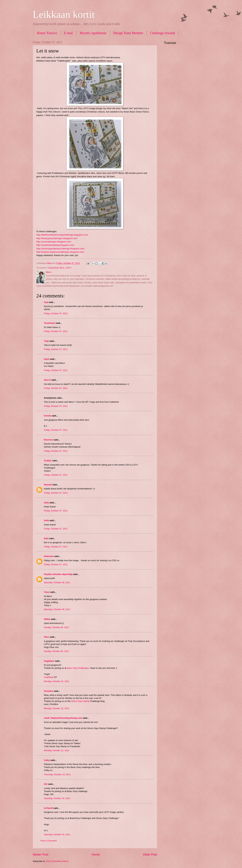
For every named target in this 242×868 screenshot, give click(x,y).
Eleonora (48, 440)
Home (96, 855)
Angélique (49, 661)
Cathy (47, 760)
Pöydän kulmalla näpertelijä (58, 574)
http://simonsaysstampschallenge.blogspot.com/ (60, 249)
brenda (47, 416)
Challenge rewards (163, 33)
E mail (68, 33)
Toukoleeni (49, 323)
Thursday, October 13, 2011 (57, 774)
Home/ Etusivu (47, 33)
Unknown (49, 556)
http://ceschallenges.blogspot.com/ (54, 242)
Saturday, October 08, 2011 (57, 582)
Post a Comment (49, 841)
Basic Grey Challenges (78, 668)
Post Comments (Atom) (57, 861)
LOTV (68, 268)
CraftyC (48, 461)
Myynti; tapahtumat (93, 33)
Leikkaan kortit (64, 14)
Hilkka (47, 619)
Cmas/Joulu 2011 (56, 268)
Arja (46, 302)
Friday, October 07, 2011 (56, 313)
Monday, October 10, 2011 (57, 681)
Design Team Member (128, 33)
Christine (49, 691)
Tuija (46, 341)
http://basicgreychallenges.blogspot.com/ (57, 238)
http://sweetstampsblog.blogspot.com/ (55, 245)
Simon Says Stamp (80, 701)
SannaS (48, 485)
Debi (46, 538)
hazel (47, 359)
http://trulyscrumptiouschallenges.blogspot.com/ (60, 252)
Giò (46, 784)
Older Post (150, 855)
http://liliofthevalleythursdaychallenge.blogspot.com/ (62, 235)
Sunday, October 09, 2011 (56, 627)
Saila (46, 503)
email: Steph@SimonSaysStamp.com (63, 718)
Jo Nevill (48, 808)
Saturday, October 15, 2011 (57, 798)
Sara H (47, 380)
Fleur (46, 637)
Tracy (47, 592)
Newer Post (41, 855)
